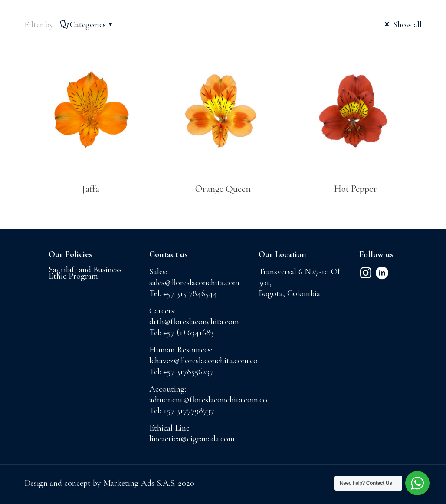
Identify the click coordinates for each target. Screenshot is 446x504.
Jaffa (91, 189)
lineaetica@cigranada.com (192, 439)
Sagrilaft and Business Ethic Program (85, 273)
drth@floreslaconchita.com (194, 322)
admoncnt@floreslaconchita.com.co (208, 400)
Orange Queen (223, 189)
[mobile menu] (432, 28)
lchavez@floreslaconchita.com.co (203, 361)
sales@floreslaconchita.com (194, 283)
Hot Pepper (355, 189)
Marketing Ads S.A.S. (141, 483)
